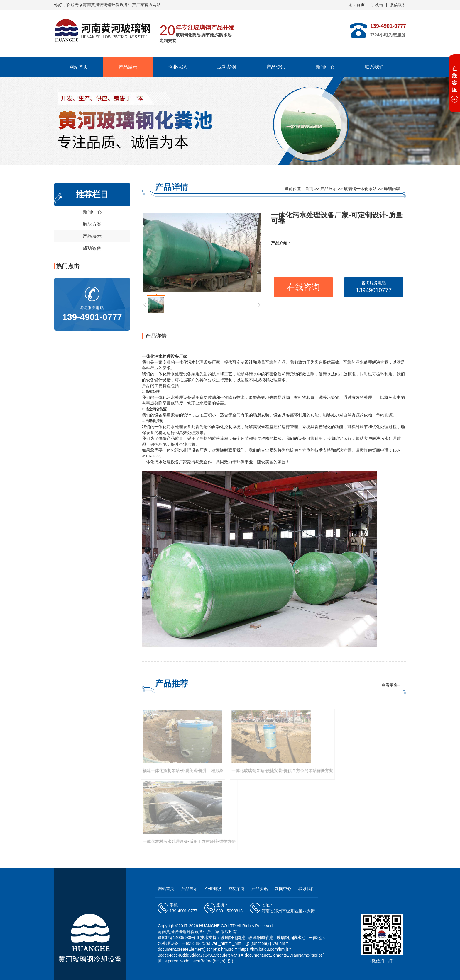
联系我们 (374, 67)
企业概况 (177, 67)
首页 (309, 189)
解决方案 (92, 224)
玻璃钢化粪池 (233, 938)
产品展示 (128, 67)
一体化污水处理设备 (160, 357)
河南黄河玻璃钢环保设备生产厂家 (114, 5)
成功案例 (226, 67)
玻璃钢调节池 (261, 938)
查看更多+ (391, 685)
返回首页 (356, 5)
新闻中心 (325, 67)
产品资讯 (276, 67)
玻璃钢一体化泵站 (360, 189)
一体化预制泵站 (196, 943)
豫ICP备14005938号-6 (179, 938)
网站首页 (79, 67)
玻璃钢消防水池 (291, 938)
